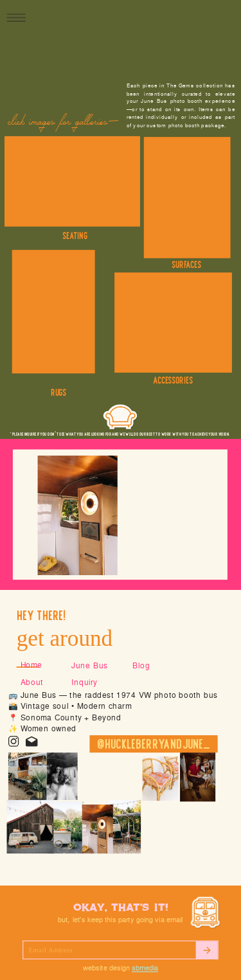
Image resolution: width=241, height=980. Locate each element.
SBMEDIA (145, 968)
